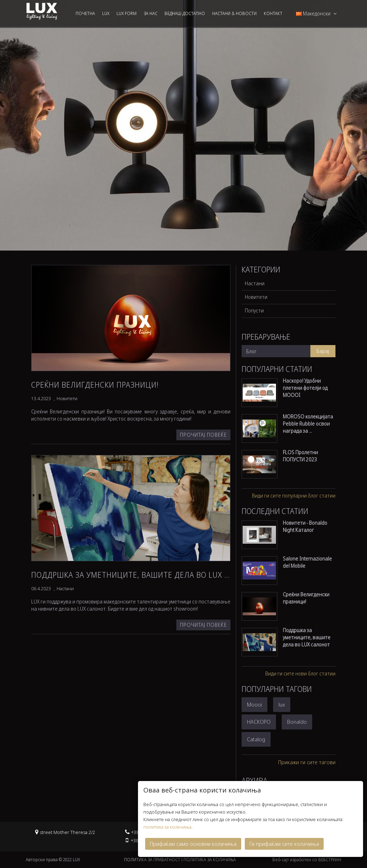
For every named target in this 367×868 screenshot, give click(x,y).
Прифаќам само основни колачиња (193, 842)
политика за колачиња (167, 825)
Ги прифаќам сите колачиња (284, 842)
